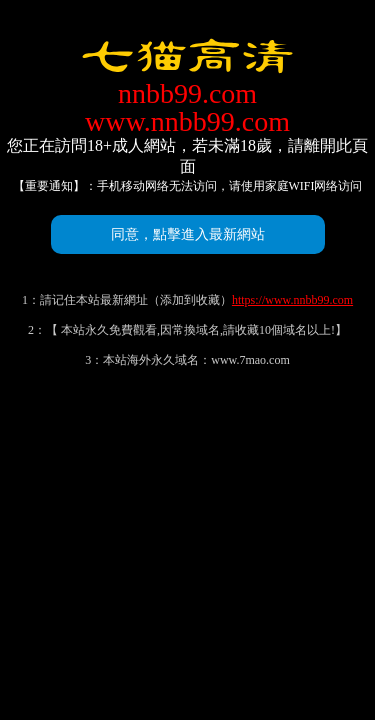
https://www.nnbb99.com (292, 300)
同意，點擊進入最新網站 (188, 234)
